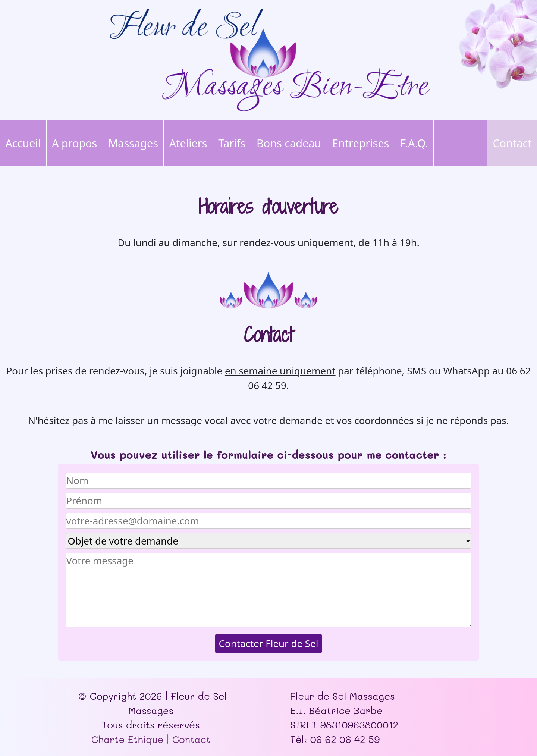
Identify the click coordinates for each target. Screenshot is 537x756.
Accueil (23, 143)
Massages (133, 143)
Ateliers (188, 143)
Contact (512, 143)
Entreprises (361, 143)
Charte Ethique (128, 739)
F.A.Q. (414, 143)
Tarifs (232, 143)
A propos (74, 143)
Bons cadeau (289, 143)
